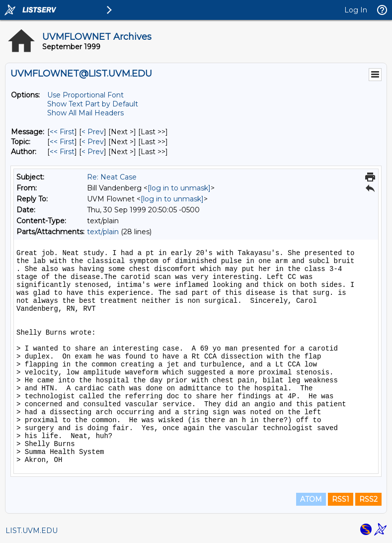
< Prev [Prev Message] (93, 132)
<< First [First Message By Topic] (62, 142)
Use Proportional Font (85, 95)
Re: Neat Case (112, 177)
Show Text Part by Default (93, 104)
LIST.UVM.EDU (32, 531)
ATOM (311, 499)
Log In (356, 10)
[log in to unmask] (179, 188)
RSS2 (368, 499)
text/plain (103, 232)
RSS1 (341, 499)
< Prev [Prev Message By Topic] (93, 142)
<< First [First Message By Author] (62, 152)
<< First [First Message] (62, 132)
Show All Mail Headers (85, 113)
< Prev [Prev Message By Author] (93, 152)
